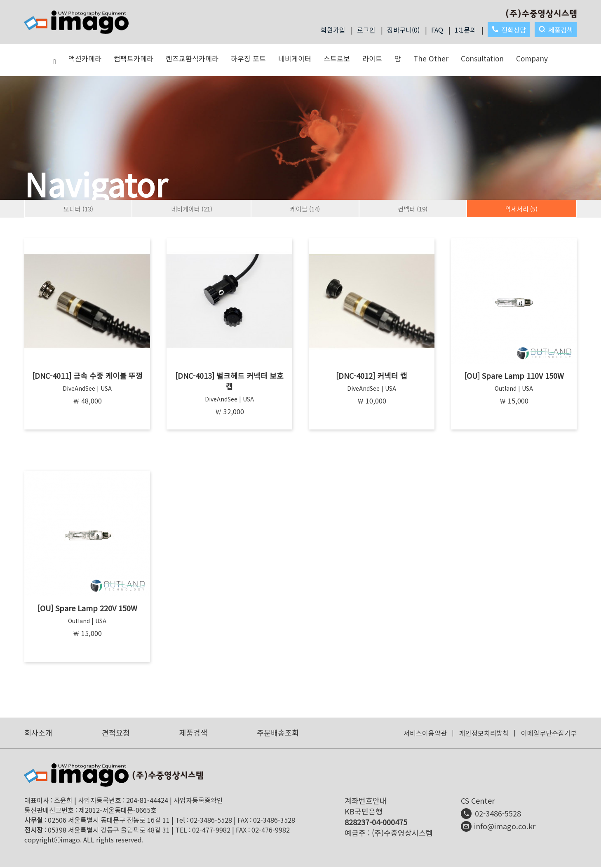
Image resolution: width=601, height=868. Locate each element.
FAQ (437, 30)
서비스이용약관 (425, 734)
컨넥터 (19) (413, 209)
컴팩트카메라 (134, 58)
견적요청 (116, 733)
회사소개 (38, 733)
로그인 (366, 30)
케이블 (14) (305, 209)
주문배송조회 (278, 733)
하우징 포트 (248, 58)
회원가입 (333, 30)
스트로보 (337, 58)
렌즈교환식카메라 (192, 58)
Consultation (482, 58)
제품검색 (556, 30)
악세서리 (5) (521, 209)
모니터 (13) (78, 209)
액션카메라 (85, 58)
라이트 (372, 58)
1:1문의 (465, 30)
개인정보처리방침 (484, 734)
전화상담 (509, 30)
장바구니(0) (403, 30)
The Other (431, 58)
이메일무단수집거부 (549, 734)
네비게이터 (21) (192, 209)
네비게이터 (295, 58)
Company (532, 58)
